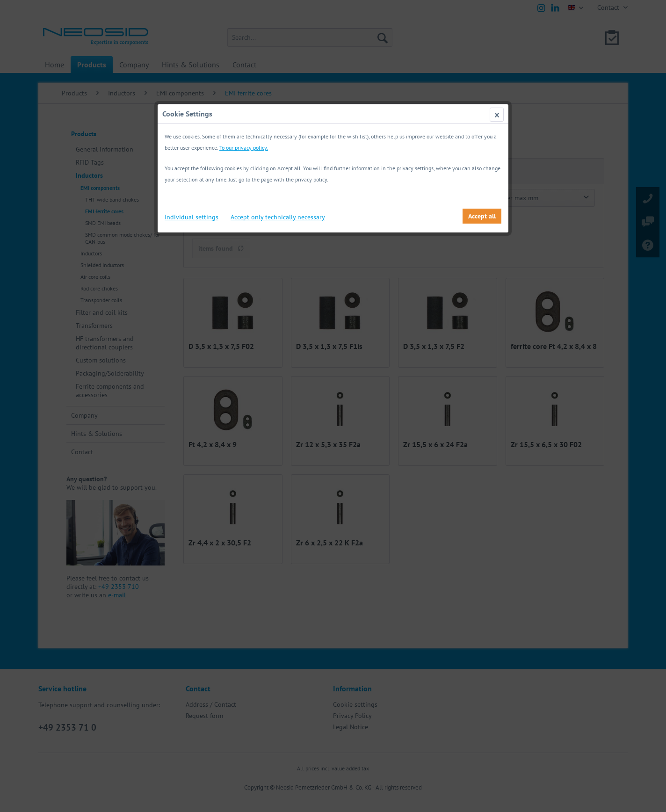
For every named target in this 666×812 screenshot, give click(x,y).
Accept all (482, 216)
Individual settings (192, 217)
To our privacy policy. (244, 148)
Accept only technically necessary (278, 217)
